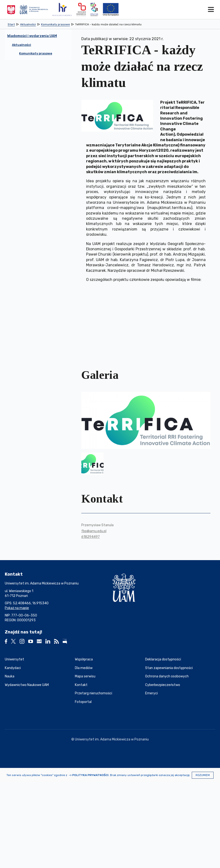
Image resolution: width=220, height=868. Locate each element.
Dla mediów (84, 668)
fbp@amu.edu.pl (94, 531)
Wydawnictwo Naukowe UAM (27, 685)
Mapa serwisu (85, 676)
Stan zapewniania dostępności (169, 668)
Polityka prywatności (90, 775)
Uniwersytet (14, 659)
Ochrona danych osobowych (167, 676)
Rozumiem (203, 775)
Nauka (10, 676)
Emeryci (151, 693)
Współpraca (84, 659)
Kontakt (81, 685)
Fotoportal (83, 702)
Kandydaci (13, 668)
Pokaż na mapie (17, 608)
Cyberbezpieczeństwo (163, 685)
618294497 (91, 537)
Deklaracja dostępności (163, 659)
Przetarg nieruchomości (93, 693)
